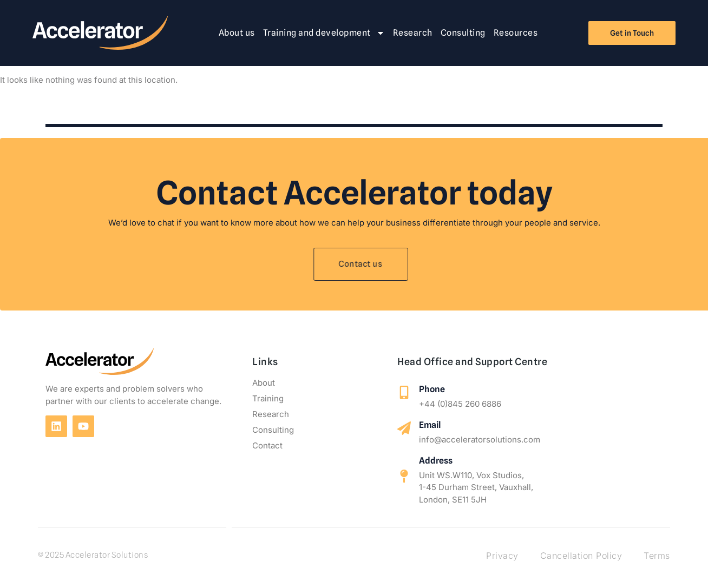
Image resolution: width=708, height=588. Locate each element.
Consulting (463, 33)
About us (237, 33)
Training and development (324, 33)
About (264, 383)
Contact (267, 445)
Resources (516, 33)
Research (413, 33)
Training (268, 398)
